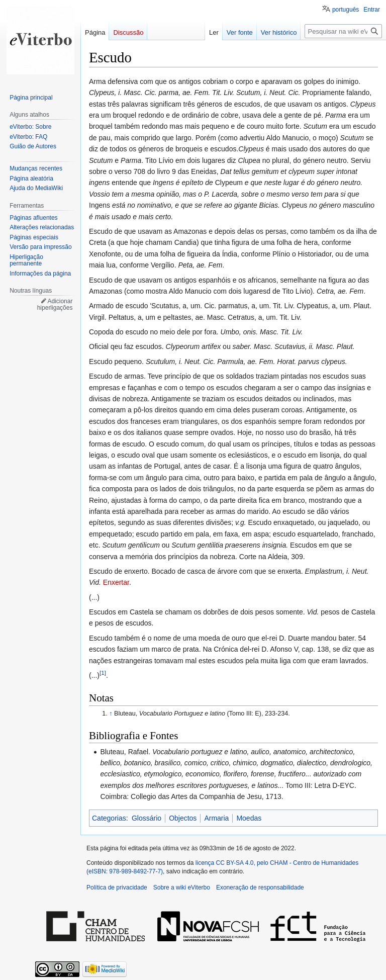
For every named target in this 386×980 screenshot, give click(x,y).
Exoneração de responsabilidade (260, 887)
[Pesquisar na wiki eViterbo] (343, 31)
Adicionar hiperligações (55, 305)
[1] (103, 673)
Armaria (216, 818)
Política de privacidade (117, 887)
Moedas (249, 818)
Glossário (147, 818)
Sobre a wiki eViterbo (182, 887)
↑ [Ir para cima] (111, 714)
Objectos (183, 818)
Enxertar (116, 582)
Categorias (109, 818)
